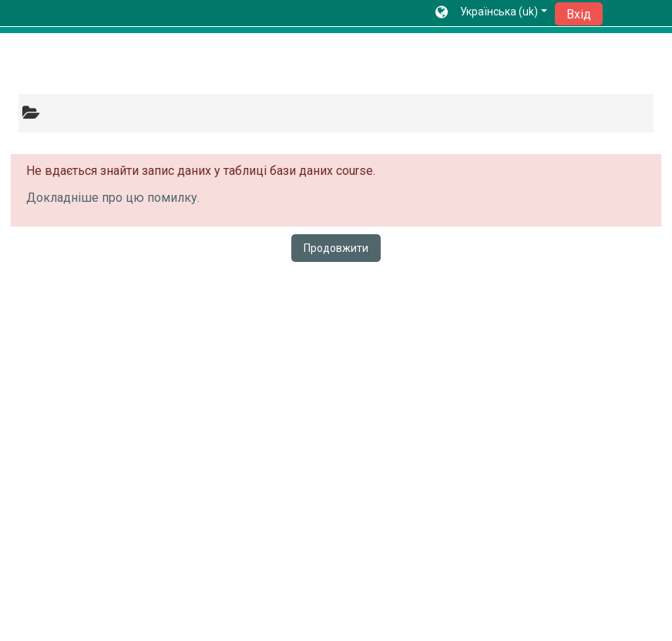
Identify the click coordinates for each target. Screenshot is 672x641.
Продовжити (336, 248)
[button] (491, 13)
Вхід (579, 14)
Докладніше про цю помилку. (113, 198)
